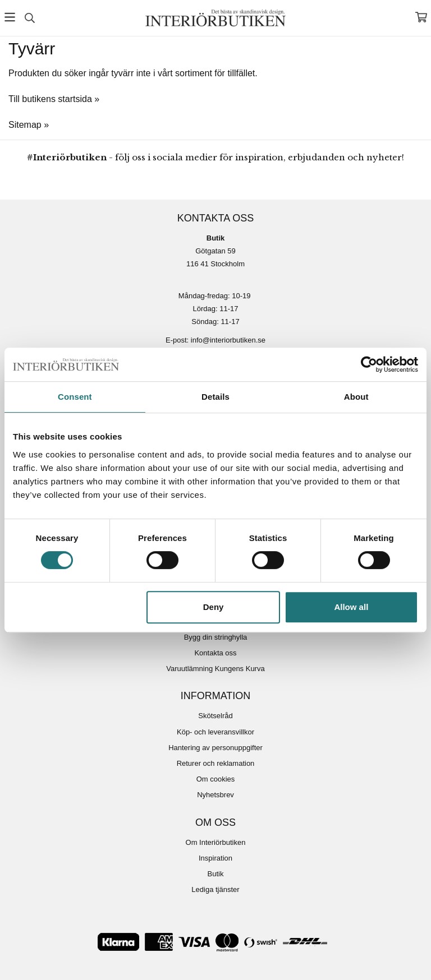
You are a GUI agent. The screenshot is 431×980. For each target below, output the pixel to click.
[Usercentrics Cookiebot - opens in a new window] (369, 364)
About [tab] (356, 397)
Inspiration (215, 858)
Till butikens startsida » (54, 99)
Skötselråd (215, 716)
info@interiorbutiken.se (228, 340)
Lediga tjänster (215, 889)
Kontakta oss (215, 653)
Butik (216, 874)
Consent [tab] (75, 397)
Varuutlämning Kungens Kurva (215, 669)
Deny (214, 607)
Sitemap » (29, 125)
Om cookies (216, 779)
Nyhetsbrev (215, 795)
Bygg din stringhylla (216, 637)
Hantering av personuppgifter (215, 748)
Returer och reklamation (216, 763)
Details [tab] (215, 397)
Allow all (351, 607)
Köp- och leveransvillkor (215, 732)
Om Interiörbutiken (216, 842)
